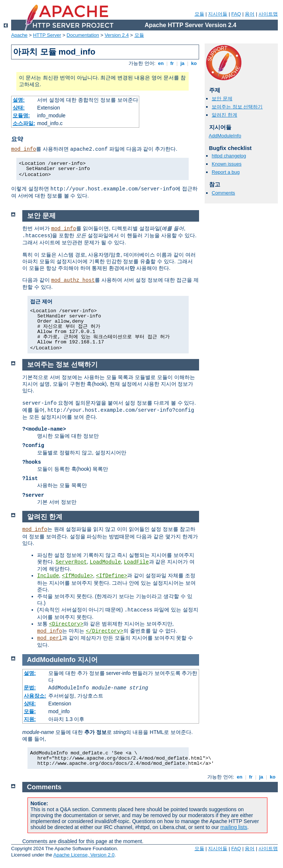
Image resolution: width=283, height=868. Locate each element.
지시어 (88, 660)
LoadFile (136, 562)
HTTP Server (47, 35)
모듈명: (21, 115)
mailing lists (234, 827)
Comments (223, 193)
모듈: (30, 711)
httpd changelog (229, 156)
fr (172, 63)
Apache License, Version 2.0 (84, 855)
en (161, 63)
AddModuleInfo (225, 136)
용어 (250, 14)
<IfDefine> (111, 576)
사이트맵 (268, 14)
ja (182, 63)
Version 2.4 (117, 35)
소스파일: (24, 123)
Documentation (83, 35)
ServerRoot (71, 562)
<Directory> (66, 624)
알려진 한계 (225, 115)
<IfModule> (78, 576)
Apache (19, 35)
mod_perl (50, 638)
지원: (30, 719)
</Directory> (105, 631)
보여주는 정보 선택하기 (237, 107)
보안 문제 (222, 99)
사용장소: (35, 696)
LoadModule (105, 562)
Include (48, 576)
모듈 (199, 14)
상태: (19, 108)
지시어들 (218, 14)
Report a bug (226, 172)
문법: (30, 688)
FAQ (236, 14)
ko (194, 63)
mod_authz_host (73, 280)
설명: (19, 100)
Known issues (227, 164)
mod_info (24, 149)
